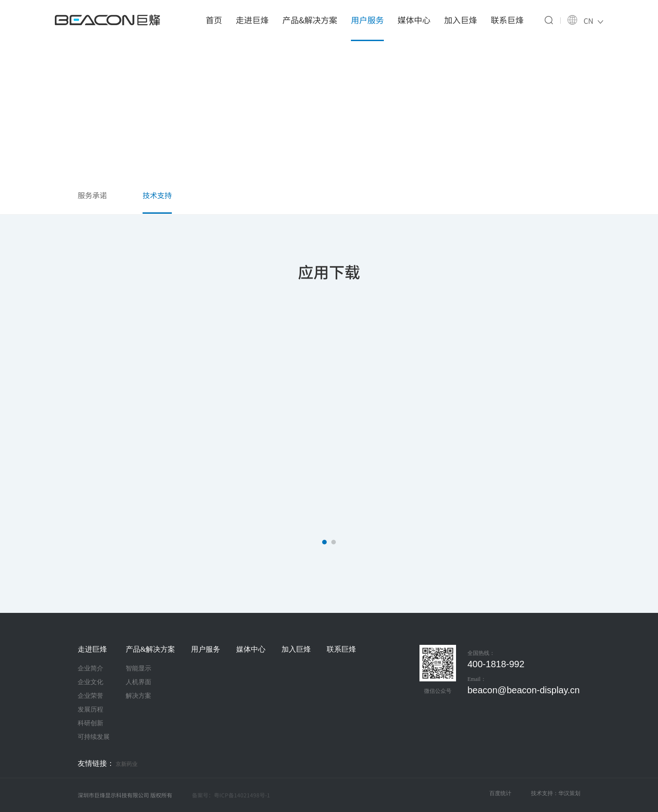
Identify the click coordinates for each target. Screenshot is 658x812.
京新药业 (127, 764)
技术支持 (157, 195)
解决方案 (138, 696)
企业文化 (90, 682)
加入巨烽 (461, 20)
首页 (214, 20)
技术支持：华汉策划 (556, 793)
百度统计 (500, 793)
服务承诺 (92, 195)
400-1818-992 (496, 664)
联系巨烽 (507, 20)
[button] (324, 542)
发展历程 (90, 709)
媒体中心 (414, 20)
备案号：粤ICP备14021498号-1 (231, 795)
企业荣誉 (90, 696)
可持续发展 (94, 737)
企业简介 (90, 668)
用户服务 (367, 20)
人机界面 (138, 682)
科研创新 (90, 723)
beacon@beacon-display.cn (524, 690)
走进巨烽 (252, 20)
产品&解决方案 (310, 20)
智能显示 (138, 668)
